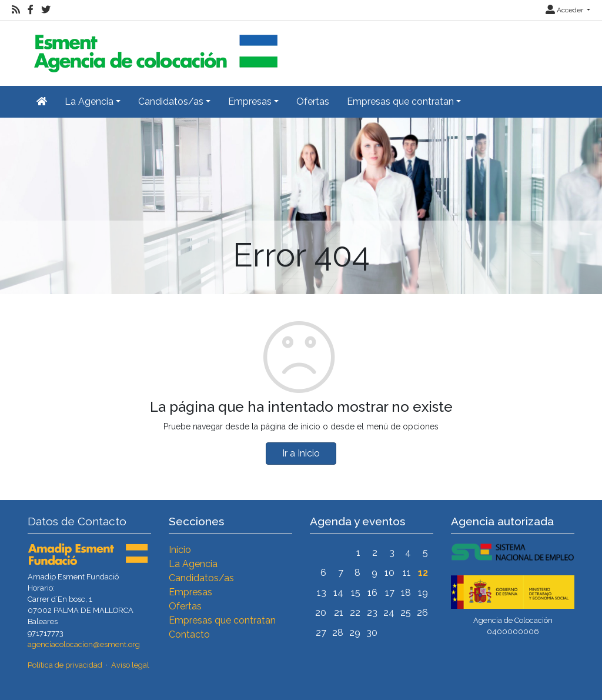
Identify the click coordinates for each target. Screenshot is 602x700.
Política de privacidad (65, 665)
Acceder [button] (565, 10)
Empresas (190, 592)
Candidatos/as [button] (171, 101)
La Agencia (193, 564)
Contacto (189, 634)
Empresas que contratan (222, 620)
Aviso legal (130, 665)
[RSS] (16, 10)
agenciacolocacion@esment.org (84, 644)
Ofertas (313, 101)
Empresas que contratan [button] (400, 101)
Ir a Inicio (301, 453)
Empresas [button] (250, 101)
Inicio (180, 550)
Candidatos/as (201, 578)
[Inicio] (154, 49)
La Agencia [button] (89, 101)
